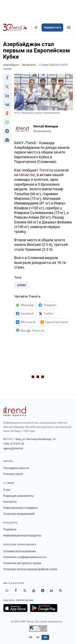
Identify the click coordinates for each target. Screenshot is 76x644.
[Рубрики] (69, 27)
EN (31, 637)
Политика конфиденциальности (25, 557)
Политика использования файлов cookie (30, 569)
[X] (25, 591)
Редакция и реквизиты (18, 496)
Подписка (10, 529)
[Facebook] (16, 591)
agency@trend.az (13, 448)
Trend (44, 170)
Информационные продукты (22, 535)
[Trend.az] (15, 27)
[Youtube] (34, 591)
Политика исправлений (19, 514)
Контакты (10, 502)
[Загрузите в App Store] (15, 608)
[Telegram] (43, 591)
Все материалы (42, 131)
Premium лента (13, 474)
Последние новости (16, 468)
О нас (7, 490)
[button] (7, 78)
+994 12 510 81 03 (14, 444)
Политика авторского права (22, 563)
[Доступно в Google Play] (44, 608)
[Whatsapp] (7, 591)
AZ (38, 637)
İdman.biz (27, 175)
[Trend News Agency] (15, 411)
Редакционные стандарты (21, 508)
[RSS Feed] (60, 591)
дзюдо (22, 285)
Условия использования (20, 551)
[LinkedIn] (51, 591)
